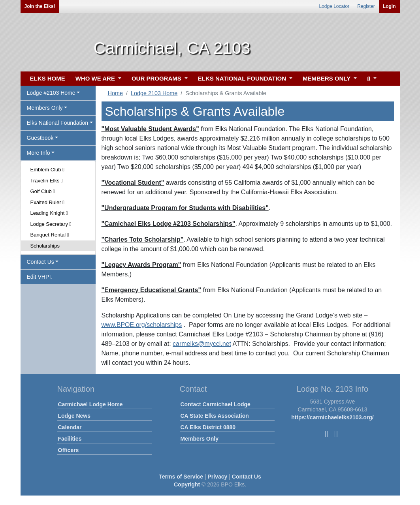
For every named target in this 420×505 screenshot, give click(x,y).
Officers (69, 450)
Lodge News (74, 416)
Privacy (218, 477)
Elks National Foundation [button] (58, 123)
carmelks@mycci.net (202, 344)
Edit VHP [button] (40, 277)
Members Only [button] (45, 108)
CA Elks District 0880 (208, 427)
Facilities (70, 439)
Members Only (200, 439)
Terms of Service (181, 477)
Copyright (187, 484)
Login (389, 6)
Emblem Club (47, 170)
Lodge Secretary (51, 224)
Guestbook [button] (40, 138)
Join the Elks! (40, 6)
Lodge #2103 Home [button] (51, 93)
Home (115, 93)
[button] (371, 79)
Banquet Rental (50, 235)
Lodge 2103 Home (154, 93)
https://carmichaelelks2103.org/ (332, 417)
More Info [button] (39, 153)
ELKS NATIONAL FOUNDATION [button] (243, 78)
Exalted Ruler (47, 202)
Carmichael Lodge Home (90, 404)
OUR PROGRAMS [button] (157, 78)
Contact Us (247, 477)
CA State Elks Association (215, 416)
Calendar (70, 427)
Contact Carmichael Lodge (216, 404)
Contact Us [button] (40, 262)
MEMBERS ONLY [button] (327, 78)
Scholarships (45, 246)
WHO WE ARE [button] (96, 78)
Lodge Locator (334, 6)
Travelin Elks (47, 181)
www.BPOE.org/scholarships (142, 325)
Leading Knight (49, 213)
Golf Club (43, 191)
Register (366, 6)
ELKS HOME (48, 78)
